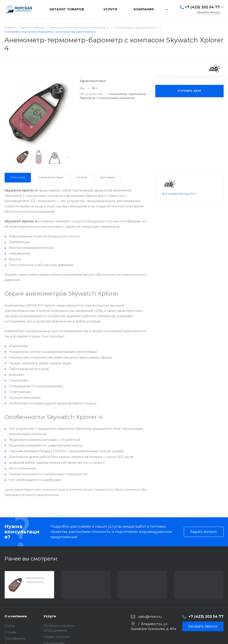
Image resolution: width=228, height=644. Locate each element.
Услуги (50, 616)
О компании (16, 616)
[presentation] (68, 157)
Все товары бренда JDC (179, 199)
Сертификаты (15, 638)
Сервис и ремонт (57, 637)
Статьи (10, 626)
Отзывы (10, 632)
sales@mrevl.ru (150, 617)
